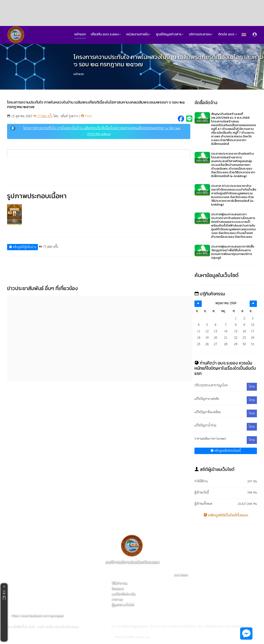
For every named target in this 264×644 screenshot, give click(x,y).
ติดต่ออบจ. (117, 588)
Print (86, 116)
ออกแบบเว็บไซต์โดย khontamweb (132, 637)
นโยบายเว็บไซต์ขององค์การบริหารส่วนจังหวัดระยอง (224, 627)
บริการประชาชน (201, 34)
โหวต (252, 387)
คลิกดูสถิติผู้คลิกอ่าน (23, 247)
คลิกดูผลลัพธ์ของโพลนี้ (226, 451)
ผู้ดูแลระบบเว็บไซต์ (122, 604)
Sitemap (117, 599)
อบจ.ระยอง (180, 575)
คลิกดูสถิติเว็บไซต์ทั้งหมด (226, 515)
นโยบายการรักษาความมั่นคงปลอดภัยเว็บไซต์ (173, 627)
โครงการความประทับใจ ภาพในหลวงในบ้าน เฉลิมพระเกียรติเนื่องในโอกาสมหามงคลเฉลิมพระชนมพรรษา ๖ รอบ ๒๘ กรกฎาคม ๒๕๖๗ (95, 131)
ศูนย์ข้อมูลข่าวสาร (170, 34)
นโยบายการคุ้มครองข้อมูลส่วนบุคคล (130, 627)
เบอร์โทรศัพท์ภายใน (123, 594)
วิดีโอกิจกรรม (119, 583)
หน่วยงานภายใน (139, 34)
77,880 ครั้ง (43, 116)
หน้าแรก (80, 34)
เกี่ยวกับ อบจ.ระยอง (106, 34)
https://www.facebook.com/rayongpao (37, 615)
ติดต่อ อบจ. (228, 34)
